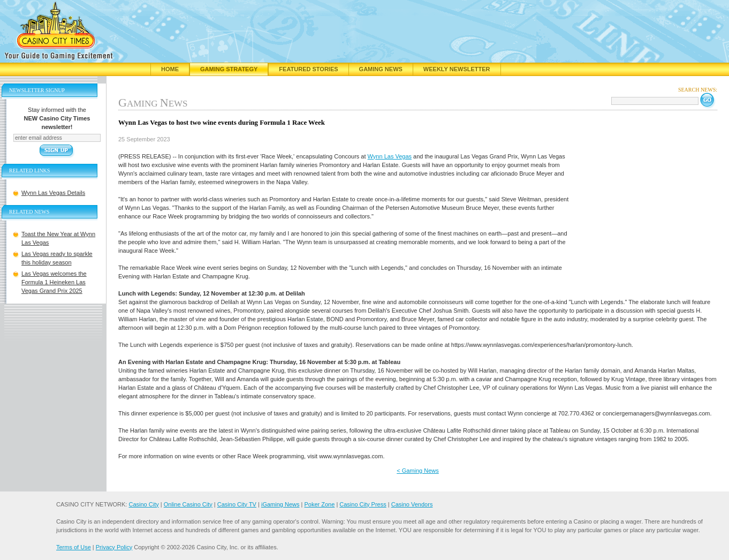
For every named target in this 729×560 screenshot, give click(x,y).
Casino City (143, 504)
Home (170, 69)
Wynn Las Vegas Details (53, 193)
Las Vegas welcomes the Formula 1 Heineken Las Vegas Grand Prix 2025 (54, 282)
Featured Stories (308, 69)
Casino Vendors (412, 504)
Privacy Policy (114, 547)
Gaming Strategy (229, 69)
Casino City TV (237, 504)
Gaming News (381, 69)
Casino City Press (363, 504)
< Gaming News (418, 471)
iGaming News (280, 504)
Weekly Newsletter (457, 69)
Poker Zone (319, 504)
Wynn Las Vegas (390, 156)
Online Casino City (188, 504)
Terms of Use (74, 547)
